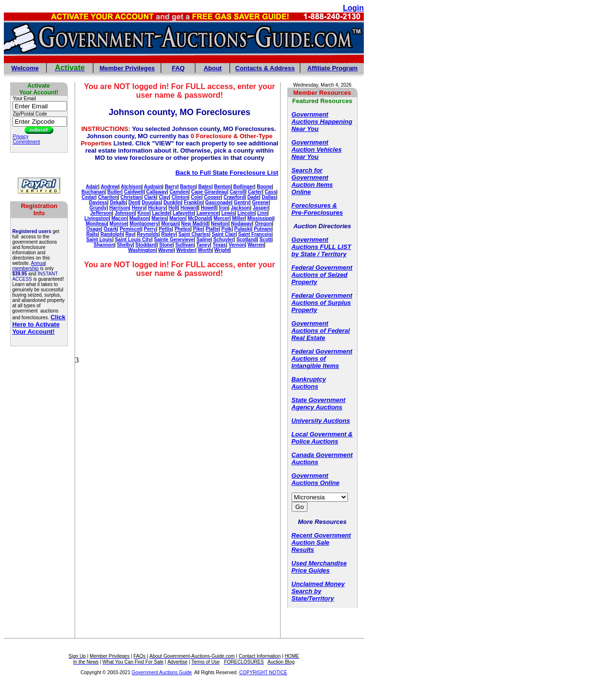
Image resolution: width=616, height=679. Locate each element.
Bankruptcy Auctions (309, 383)
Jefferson (101, 213)
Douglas (151, 202)
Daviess (98, 202)
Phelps (183, 229)
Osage (94, 229)
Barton (188, 187)
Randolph (112, 234)
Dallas (269, 197)
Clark (150, 197)
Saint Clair (224, 234)
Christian (131, 197)
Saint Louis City (133, 240)
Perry (150, 229)
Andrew (109, 187)
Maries (159, 218)
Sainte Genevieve (174, 240)
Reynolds (148, 234)
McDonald (199, 218)
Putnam (263, 229)
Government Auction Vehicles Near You (317, 150)
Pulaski (243, 229)
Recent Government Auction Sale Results (321, 542)
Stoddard (146, 245)
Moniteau (96, 224)
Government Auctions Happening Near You (322, 122)
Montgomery (144, 224)
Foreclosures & (314, 205)
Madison (139, 218)
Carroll (237, 192)
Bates (205, 187)
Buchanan (93, 192)
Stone (166, 245)
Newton (219, 224)
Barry (171, 187)
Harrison (119, 208)
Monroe (118, 224)
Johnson (125, 213)
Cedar (89, 197)
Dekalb (118, 202)
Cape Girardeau (209, 192)
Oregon (263, 224)
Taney (203, 245)
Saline (203, 240)
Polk (226, 229)
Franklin (193, 202)
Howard (189, 208)
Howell (208, 208)
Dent (134, 202)
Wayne (166, 250)
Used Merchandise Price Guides (319, 567)
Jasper (260, 208)
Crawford (234, 197)
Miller (238, 218)
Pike (198, 229)
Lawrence (207, 213)
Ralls (92, 234)
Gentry (242, 202)
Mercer (222, 218)
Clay (164, 197)
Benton (222, 187)
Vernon (237, 245)
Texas (219, 245)
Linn (263, 213)
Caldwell (134, 192)
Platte (212, 229)
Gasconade (218, 202)
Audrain (153, 187)
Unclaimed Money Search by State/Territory (318, 591)
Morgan (170, 224)
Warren (256, 245)
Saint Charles (194, 234)
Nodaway (242, 224)
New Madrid (195, 224)
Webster (186, 250)
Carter (255, 192)
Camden (179, 192)
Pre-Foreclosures (317, 213)
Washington (142, 250)
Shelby (125, 245)
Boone (264, 187)
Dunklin (173, 202)
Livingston (96, 218)
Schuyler (223, 240)
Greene (260, 202)
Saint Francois (255, 234)
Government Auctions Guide (162, 672)
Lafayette (183, 213)
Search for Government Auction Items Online (312, 181)
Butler (114, 192)
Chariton (108, 197)
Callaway (157, 192)
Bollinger (244, 187)
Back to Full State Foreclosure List (227, 173)
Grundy (98, 208)
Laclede (161, 213)
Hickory (157, 208)
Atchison (131, 187)
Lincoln (246, 213)
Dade (253, 197)
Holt (173, 208)
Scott (265, 240)
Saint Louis (99, 240)
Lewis (228, 213)
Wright (222, 250)
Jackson (240, 208)
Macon (119, 218)
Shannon (104, 245)
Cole (196, 197)
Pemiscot (130, 229)
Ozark (110, 229)
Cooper (212, 197)
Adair (92, 187)
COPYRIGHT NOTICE (263, 672)
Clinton (180, 197)
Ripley (168, 234)
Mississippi (260, 218)
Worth (205, 250)
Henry (139, 208)
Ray (129, 234)
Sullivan (184, 245)
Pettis (165, 229)
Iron (224, 208)
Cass (270, 192)
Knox (143, 213)
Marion (177, 218)
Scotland (246, 240)
